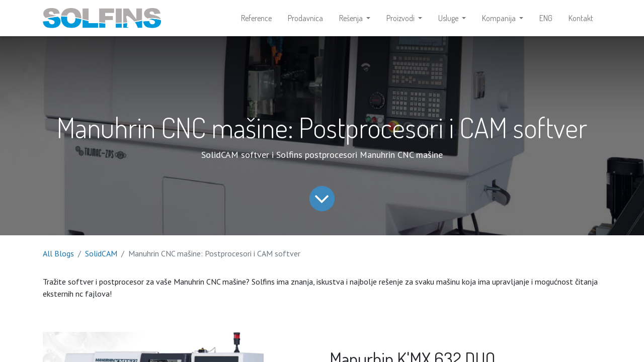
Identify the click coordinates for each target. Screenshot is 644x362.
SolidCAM (101, 253)
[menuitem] (256, 18)
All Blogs (58, 253)
